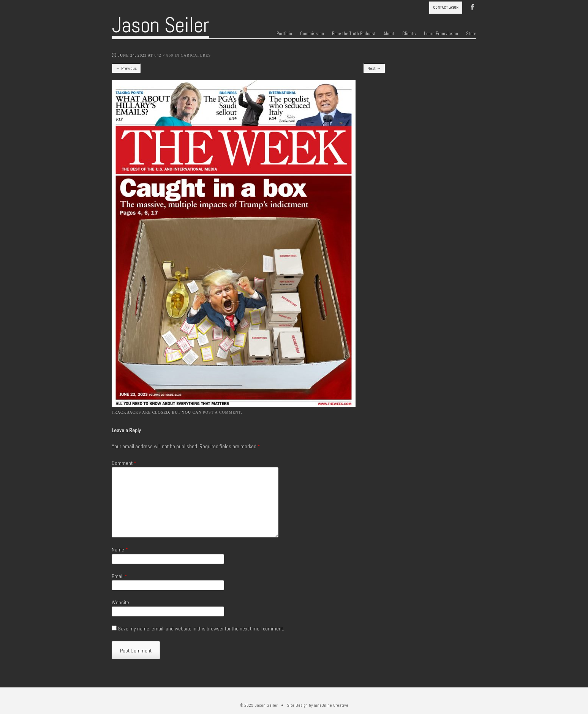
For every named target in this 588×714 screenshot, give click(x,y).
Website (120, 602)
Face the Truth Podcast (354, 34)
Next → (374, 68)
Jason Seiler (160, 25)
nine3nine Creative (331, 705)
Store (471, 34)
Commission (312, 34)
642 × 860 (164, 55)
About (389, 34)
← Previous (126, 68)
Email (119, 576)
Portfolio (284, 34)
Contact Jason (446, 7)
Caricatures (196, 55)
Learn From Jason (441, 34)
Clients (409, 34)
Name (120, 550)
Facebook (473, 6)
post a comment (222, 412)
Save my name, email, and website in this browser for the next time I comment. (201, 629)
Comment (124, 463)
